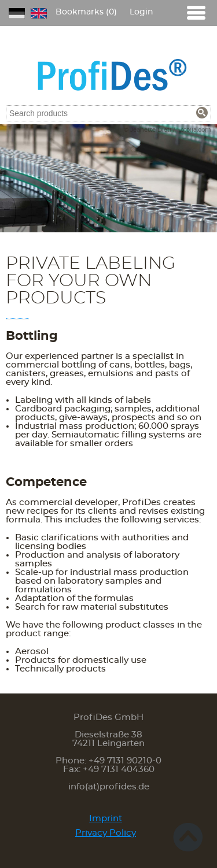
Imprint (106, 819)
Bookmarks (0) (86, 12)
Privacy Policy (106, 833)
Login (141, 12)
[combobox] (108, 113)
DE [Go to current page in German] (17, 13)
